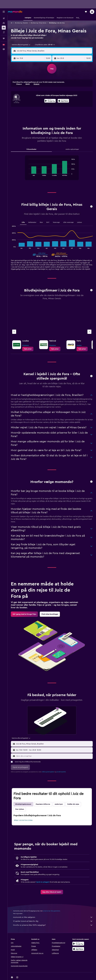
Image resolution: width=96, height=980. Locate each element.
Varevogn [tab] (56, 222)
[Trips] (4, 38)
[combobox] (21, 45)
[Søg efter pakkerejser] (4, 32)
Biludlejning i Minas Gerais (39, 23)
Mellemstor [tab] (32, 222)
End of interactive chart (28, 174)
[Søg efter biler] (4, 28)
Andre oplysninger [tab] (72, 149)
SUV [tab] (48, 222)
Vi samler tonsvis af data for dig (53, 921)
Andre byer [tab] (59, 804)
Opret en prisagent (43, 882)
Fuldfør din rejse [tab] (73, 804)
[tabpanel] (52, 170)
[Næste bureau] (89, 332)
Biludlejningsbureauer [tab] (23, 804)
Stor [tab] (41, 222)
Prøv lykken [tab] (20, 809)
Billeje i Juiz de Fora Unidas (23, 820)
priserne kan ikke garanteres (52, 911)
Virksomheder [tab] (31, 149)
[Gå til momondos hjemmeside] (15, 12)
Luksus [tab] (79, 222)
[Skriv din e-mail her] (54, 756)
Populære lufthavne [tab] (43, 804)
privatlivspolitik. (61, 772)
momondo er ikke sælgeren (53, 917)
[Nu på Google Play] (50, 101)
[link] (28, 349)
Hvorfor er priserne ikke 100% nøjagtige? (53, 925)
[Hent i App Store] (63, 101)
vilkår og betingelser (48, 772)
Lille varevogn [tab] (68, 222)
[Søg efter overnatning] (4, 23)
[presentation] (63, 101)
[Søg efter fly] (4, 18)
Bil (12, 23)
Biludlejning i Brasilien (22, 23)
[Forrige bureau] (14, 332)
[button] (4, 12)
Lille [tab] (23, 222)
